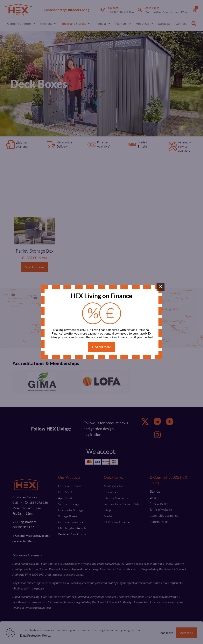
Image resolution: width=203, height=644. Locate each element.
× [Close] (161, 286)
